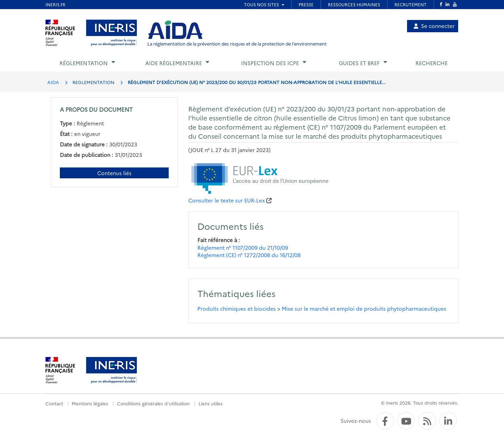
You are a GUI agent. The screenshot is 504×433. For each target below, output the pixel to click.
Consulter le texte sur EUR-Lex (227, 200)
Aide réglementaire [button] (174, 63)
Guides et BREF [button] (359, 63)
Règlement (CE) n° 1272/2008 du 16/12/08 (249, 255)
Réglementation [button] (84, 63)
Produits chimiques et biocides (237, 308)
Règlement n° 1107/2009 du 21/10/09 (243, 248)
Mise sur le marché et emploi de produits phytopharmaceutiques (364, 308)
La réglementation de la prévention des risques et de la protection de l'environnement (237, 44)
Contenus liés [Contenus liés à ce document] (114, 173)
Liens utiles (211, 403)
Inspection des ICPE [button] (270, 63)
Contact (54, 403)
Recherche (432, 63)
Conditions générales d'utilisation (153, 403)
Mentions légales (90, 403)
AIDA (53, 82)
